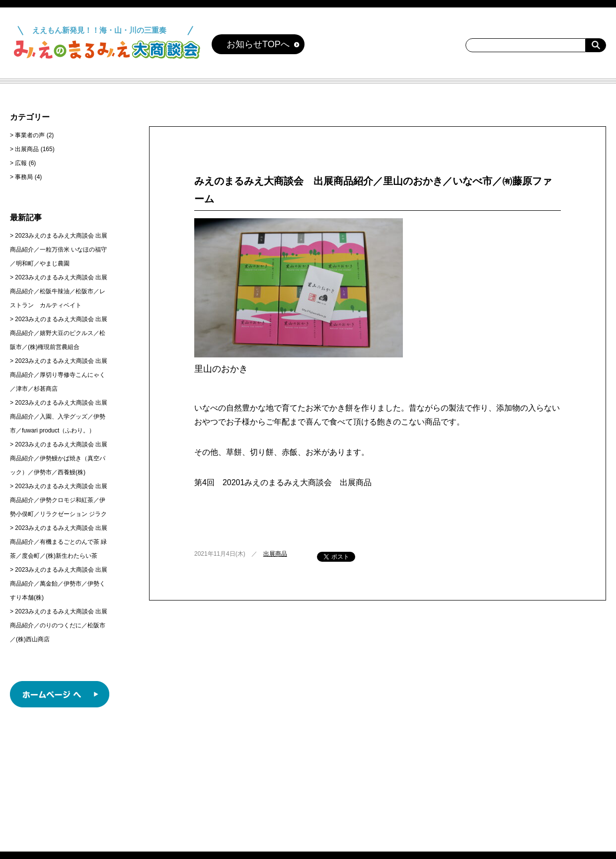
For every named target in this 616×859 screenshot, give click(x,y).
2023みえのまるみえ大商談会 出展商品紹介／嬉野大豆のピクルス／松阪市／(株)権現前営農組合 (59, 333)
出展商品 (275, 554)
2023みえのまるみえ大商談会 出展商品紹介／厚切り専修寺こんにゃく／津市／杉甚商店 (59, 375)
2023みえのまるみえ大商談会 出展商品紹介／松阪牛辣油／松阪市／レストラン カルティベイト (59, 291)
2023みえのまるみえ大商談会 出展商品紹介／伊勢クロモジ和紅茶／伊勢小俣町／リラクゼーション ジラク (59, 500)
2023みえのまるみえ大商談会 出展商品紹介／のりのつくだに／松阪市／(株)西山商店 (59, 625)
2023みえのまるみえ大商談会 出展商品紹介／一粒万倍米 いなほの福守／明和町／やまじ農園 (59, 250)
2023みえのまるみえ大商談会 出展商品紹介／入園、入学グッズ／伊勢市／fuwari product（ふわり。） (59, 417)
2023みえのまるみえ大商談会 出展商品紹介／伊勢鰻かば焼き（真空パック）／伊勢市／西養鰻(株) (59, 458)
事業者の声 (30, 135)
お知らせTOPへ (258, 44)
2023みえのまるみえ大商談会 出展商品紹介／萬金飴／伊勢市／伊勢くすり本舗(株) (59, 584)
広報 (21, 163)
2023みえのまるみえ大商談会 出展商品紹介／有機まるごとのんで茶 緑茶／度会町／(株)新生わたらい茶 (59, 542)
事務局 (24, 177)
